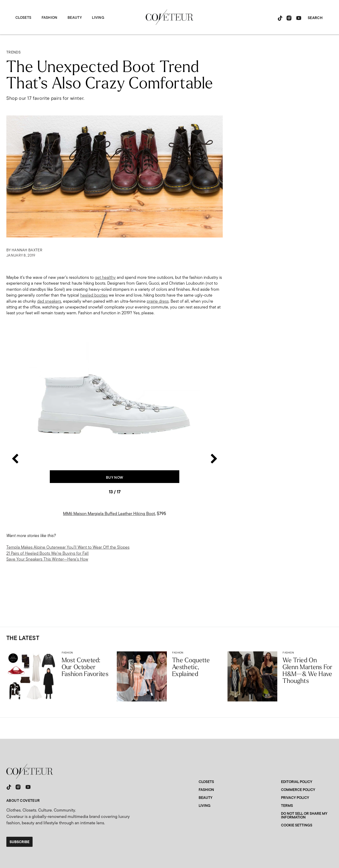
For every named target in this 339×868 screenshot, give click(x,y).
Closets (23, 17)
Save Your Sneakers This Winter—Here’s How (47, 559)
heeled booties (94, 295)
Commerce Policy (298, 790)
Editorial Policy (297, 782)
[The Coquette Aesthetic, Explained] (142, 676)
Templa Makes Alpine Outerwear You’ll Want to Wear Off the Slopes (68, 547)
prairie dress (158, 301)
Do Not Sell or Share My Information (304, 815)
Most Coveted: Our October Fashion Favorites (85, 667)
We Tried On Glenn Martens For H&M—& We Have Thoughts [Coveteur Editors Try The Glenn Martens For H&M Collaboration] (307, 670)
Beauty (75, 17)
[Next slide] (214, 401)
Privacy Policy (295, 798)
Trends (14, 52)
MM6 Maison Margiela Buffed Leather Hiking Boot (109, 514)
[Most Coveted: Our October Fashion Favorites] (31, 676)
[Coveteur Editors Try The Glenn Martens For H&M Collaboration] (253, 676)
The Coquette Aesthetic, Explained (191, 667)
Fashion (50, 17)
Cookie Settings (297, 825)
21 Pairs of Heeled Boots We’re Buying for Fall (48, 553)
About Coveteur (23, 800)
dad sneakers (49, 301)
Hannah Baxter (27, 250)
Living (98, 17)
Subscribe (19, 842)
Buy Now (115, 477)
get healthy (105, 277)
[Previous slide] (15, 401)
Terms (287, 806)
